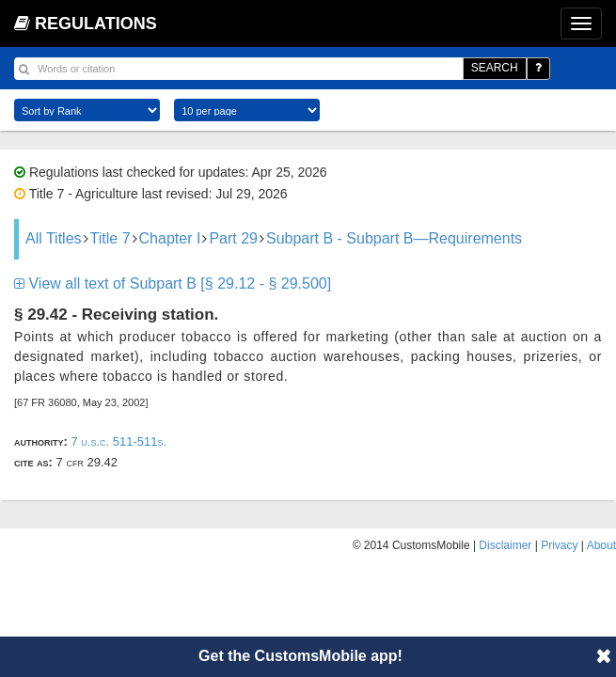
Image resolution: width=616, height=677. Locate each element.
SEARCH (495, 68)
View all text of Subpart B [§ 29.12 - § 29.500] (173, 283)
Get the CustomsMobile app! (300, 656)
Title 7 (111, 238)
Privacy (559, 545)
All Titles (54, 238)
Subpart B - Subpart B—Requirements (394, 238)
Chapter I (170, 238)
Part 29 (233, 238)
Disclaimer (505, 545)
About (601, 545)
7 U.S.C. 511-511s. (118, 441)
